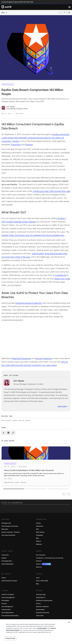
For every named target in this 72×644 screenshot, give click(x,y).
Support (4, 558)
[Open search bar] (65, 12)
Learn (38, 578)
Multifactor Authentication (44, 601)
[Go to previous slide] (64, 494)
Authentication (6, 610)
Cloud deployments (8, 613)
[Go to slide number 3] (58, 489)
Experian (29, 145)
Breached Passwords (21, 358)
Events (4, 578)
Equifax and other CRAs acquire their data (52, 191)
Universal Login (41, 595)
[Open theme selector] (69, 13)
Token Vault (40, 616)
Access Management (8, 598)
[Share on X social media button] (3, 433)
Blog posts (5, 529)
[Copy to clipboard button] (13, 433)
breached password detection (29, 303)
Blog (3, 13)
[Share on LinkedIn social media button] (8, 433)
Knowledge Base (7, 561)
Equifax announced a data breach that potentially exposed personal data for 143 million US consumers (35, 138)
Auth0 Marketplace (7, 564)
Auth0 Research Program (9, 581)
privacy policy (42, 628)
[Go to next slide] (69, 494)
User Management (7, 607)
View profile (62, 406)
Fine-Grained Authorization (10, 616)
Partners (39, 561)
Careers (43, 564)
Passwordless (40, 610)
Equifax (16, 141)
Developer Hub (6, 523)
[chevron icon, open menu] (6, 13)
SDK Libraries (40, 532)
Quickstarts (40, 526)
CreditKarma (61, 275)
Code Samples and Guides (10, 526)
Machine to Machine (42, 607)
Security (4, 604)
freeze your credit (62, 279)
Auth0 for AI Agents (8, 595)
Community (5, 555)
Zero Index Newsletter (8, 535)
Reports (38, 541)
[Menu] (69, 7)
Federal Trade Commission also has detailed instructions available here (33, 235)
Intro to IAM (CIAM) (42, 581)
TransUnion (16, 145)
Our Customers (41, 555)
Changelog (39, 535)
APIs (37, 529)
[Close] (69, 622)
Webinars (39, 544)
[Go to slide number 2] (36, 489)
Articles (38, 523)
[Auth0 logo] (35, 7)
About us (39, 567)
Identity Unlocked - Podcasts (11, 532)
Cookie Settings (10, 638)
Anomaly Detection (44, 358)
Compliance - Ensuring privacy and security (50, 558)
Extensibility (5, 601)
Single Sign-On (41, 598)
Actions (38, 604)
